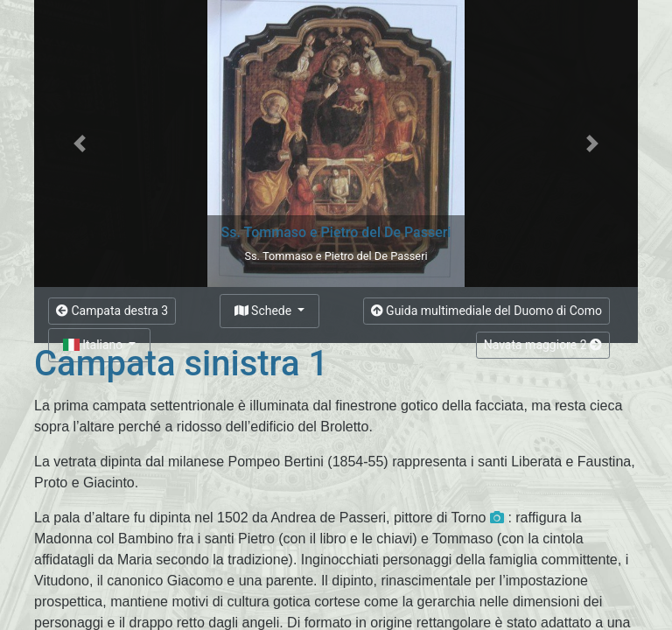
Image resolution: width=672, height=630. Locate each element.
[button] (80, 143)
